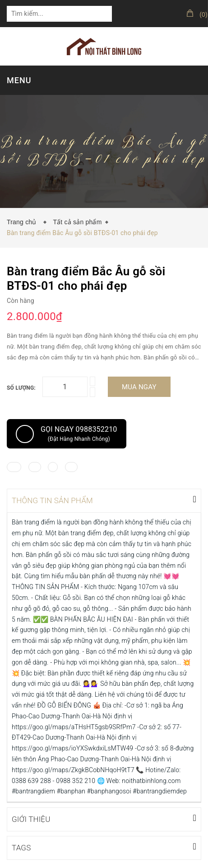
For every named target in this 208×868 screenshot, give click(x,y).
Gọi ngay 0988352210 (67, 434)
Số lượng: (21, 388)
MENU (19, 80)
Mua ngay (139, 387)
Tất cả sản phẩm (77, 222)
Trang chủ (23, 222)
